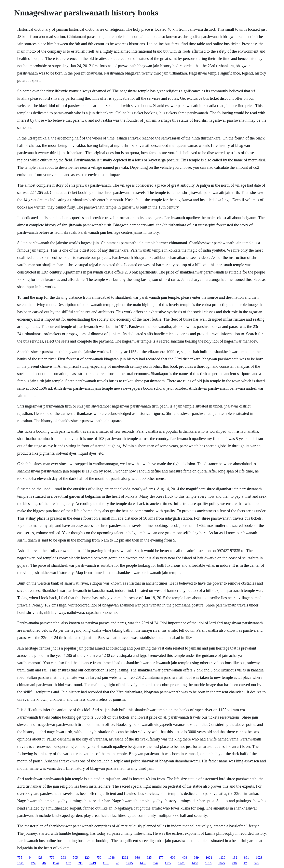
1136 (106, 863)
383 (64, 858)
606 (173, 858)
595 (80, 863)
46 (44, 863)
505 (75, 858)
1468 (195, 863)
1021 (209, 858)
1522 (168, 863)
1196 (56, 863)
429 (33, 863)
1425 (130, 863)
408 (185, 858)
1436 (143, 863)
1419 (93, 863)
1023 (259, 858)
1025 (222, 863)
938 (137, 858)
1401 (181, 863)
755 (20, 858)
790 (234, 863)
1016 (208, 863)
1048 (111, 858)
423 (40, 858)
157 (68, 863)
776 (52, 858)
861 (246, 858)
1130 (222, 858)
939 (196, 858)
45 (118, 863)
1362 (125, 858)
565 (256, 863)
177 (161, 858)
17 (245, 863)
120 (87, 858)
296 (155, 863)
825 (149, 858)
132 (235, 858)
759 (99, 858)
